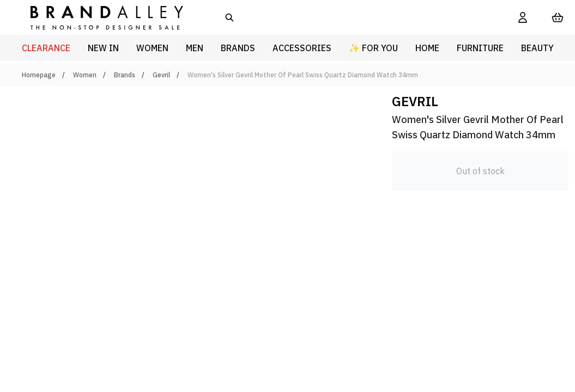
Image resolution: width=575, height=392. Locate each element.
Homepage (39, 75)
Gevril (161, 75)
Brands (125, 75)
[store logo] (98, 17)
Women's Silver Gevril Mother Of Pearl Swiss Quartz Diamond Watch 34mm (303, 75)
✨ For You (373, 48)
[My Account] (523, 17)
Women (85, 75)
